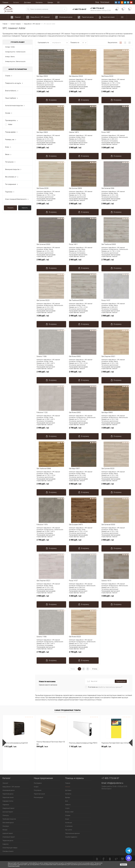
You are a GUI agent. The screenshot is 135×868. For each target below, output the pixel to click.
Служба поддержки (71, 837)
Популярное (38, 790)
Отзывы (68, 815)
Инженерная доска (8, 790)
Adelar (10, 124)
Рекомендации (38, 797)
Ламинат (5, 783)
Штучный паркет (8, 812)
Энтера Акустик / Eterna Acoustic (15, 61)
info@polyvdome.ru (115, 783)
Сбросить (25, 208)
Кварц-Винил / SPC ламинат (11, 787)
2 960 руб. (84, 93)
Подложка (6, 805)
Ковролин (6, 844)
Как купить (69, 830)
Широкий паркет (8, 833)
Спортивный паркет (9, 837)
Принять (124, 865)
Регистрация (105, 2)
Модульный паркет (8, 808)
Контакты (39, 2)
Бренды (50, 2)
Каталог (16, 2)
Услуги (67, 808)
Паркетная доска (8, 794)
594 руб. (42, 747)
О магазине (69, 826)
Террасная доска (8, 841)
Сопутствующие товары (10, 848)
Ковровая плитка (8, 801)
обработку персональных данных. (110, 687)
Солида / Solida (10, 47)
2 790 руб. (116, 261)
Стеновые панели (8, 851)
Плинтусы (6, 815)
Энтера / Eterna (10, 57)
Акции (67, 819)
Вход (97, 2)
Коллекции (69, 823)
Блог (67, 801)
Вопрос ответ (69, 812)
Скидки (36, 787)
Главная (5, 2)
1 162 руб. (75, 747)
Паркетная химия (8, 797)
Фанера (5, 830)
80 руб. (106, 747)
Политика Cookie (14, 866)
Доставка (27, 2)
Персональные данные (72, 833)
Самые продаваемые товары (67, 710)
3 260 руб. (51, 93)
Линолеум (6, 826)
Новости (68, 805)
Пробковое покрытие (9, 819)
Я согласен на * (105, 687)
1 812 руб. (10, 747)
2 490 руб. (116, 93)
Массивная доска (8, 823)
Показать (10, 208)
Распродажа (38, 783)
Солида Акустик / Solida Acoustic (15, 52)
